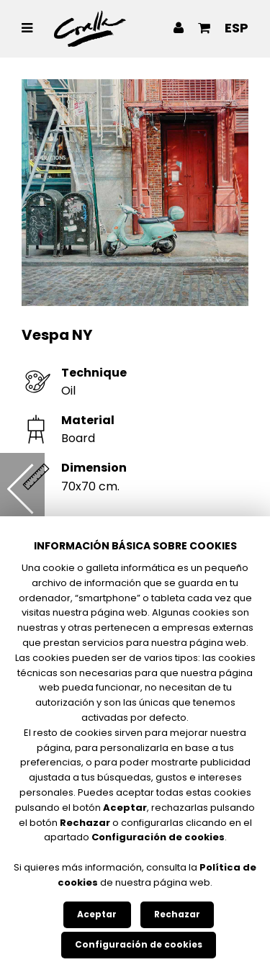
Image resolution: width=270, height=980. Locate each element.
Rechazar (177, 914)
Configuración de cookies (139, 944)
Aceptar (97, 914)
